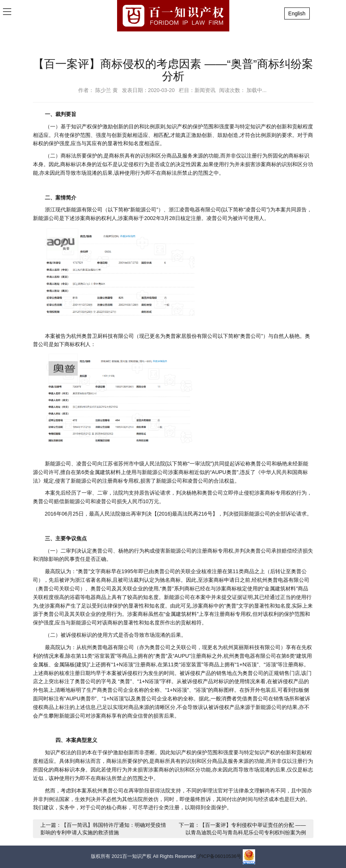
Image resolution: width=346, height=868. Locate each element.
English (297, 13)
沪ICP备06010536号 (219, 857)
